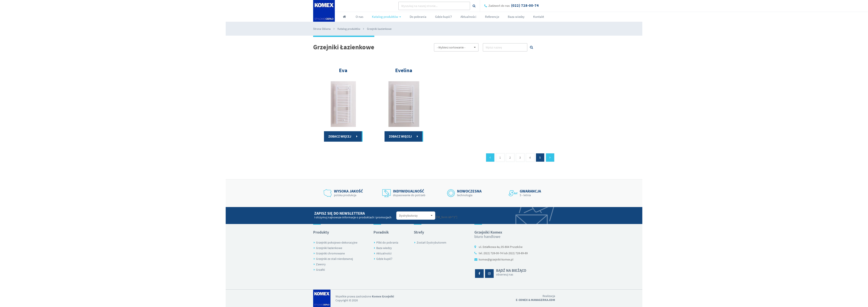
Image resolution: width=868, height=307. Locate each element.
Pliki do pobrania (387, 242)
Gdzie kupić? (384, 259)
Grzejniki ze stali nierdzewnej (334, 259)
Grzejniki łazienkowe (329, 248)
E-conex (522, 300)
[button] (456, 47)
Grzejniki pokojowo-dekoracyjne (337, 242)
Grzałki (320, 270)
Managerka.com (543, 300)
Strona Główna (322, 29)
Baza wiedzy (384, 248)
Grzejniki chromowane (330, 253)
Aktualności (384, 253)
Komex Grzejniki (383, 296)
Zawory (321, 264)
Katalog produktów (349, 29)
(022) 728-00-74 (525, 5)
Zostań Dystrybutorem (432, 242)
